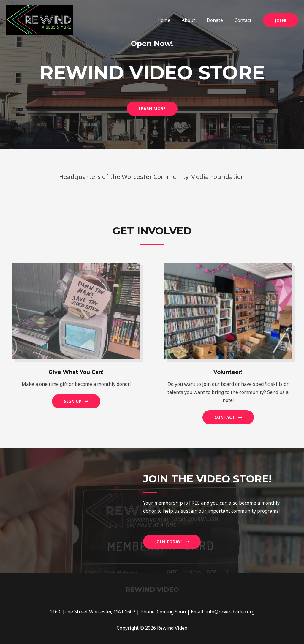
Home (171, 20)
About (193, 20)
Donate (218, 20)
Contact (244, 20)
